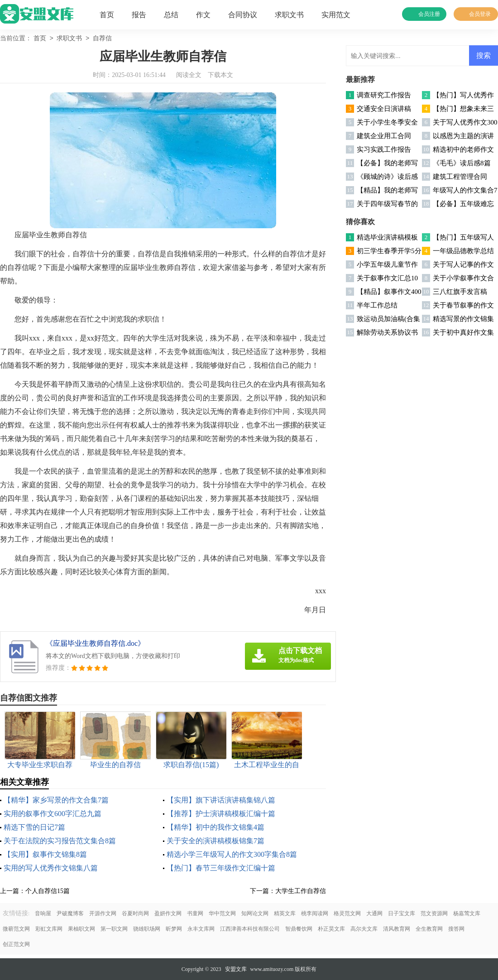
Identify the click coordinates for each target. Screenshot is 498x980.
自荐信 (102, 39)
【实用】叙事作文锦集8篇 (45, 854)
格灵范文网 (347, 913)
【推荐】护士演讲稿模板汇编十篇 (221, 814)
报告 (139, 15)
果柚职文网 (81, 929)
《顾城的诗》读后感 (387, 177)
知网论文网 (255, 913)
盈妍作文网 (168, 913)
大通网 (374, 913)
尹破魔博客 (70, 913)
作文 (203, 15)
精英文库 (285, 913)
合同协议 (243, 15)
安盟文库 (236, 969)
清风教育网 (397, 929)
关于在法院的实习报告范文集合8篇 (60, 841)
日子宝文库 (402, 913)
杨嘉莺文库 (467, 913)
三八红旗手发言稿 (460, 292)
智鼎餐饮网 (299, 929)
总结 (171, 15)
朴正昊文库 (331, 929)
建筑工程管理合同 (460, 177)
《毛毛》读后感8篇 (462, 163)
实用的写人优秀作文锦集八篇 (51, 868)
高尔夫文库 (364, 929)
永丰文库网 (201, 929)
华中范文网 (222, 913)
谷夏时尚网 (135, 913)
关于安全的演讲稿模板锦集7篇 (215, 841)
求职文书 (289, 15)
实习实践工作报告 (384, 149)
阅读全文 (189, 75)
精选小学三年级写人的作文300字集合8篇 (232, 854)
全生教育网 (429, 929)
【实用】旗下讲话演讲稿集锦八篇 (221, 800)
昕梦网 (174, 929)
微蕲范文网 (16, 929)
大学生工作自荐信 (301, 891)
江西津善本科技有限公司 (250, 929)
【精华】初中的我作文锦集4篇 (215, 827)
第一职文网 (114, 929)
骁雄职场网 (147, 929)
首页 (107, 15)
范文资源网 (434, 913)
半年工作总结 (377, 305)
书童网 (195, 913)
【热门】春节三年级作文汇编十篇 (221, 868)
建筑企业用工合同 (384, 136)
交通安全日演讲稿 (384, 109)
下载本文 (220, 75)
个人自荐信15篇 (48, 891)
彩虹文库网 (49, 929)
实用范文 (336, 15)
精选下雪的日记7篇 (34, 827)
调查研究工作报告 (384, 95)
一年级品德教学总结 (463, 251)
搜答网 (456, 929)
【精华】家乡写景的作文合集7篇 (56, 800)
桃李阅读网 (315, 913)
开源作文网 (103, 913)
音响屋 (43, 913)
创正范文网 (16, 944)
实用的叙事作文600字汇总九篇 (53, 814)
